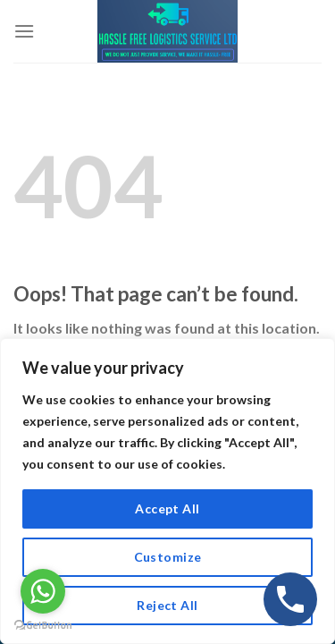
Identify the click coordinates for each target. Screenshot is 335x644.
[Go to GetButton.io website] (43, 626)
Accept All (167, 508)
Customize (168, 557)
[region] (167, 491)
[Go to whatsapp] (43, 591)
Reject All (167, 605)
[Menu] (24, 31)
